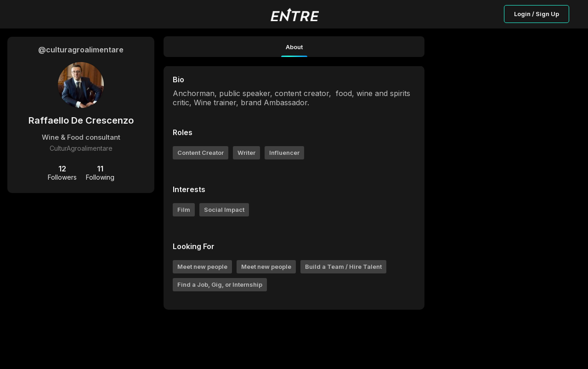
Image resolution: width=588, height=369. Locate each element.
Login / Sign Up (537, 14)
